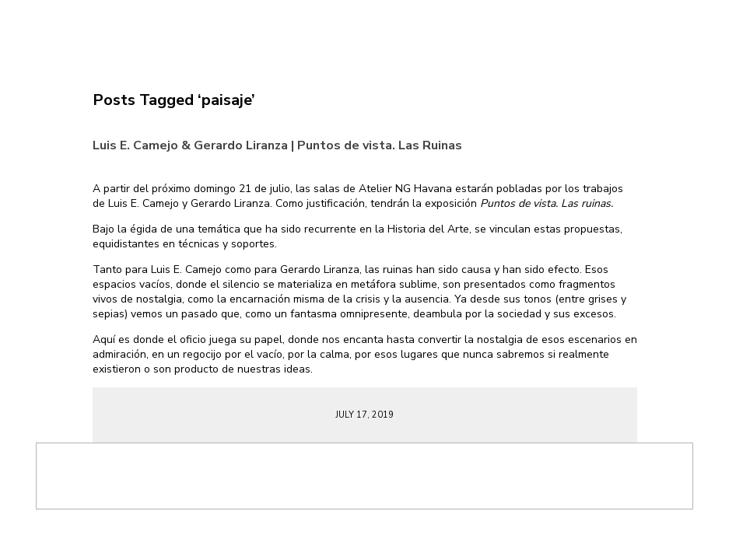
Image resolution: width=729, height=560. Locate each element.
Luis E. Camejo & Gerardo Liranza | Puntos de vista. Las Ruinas (277, 145)
